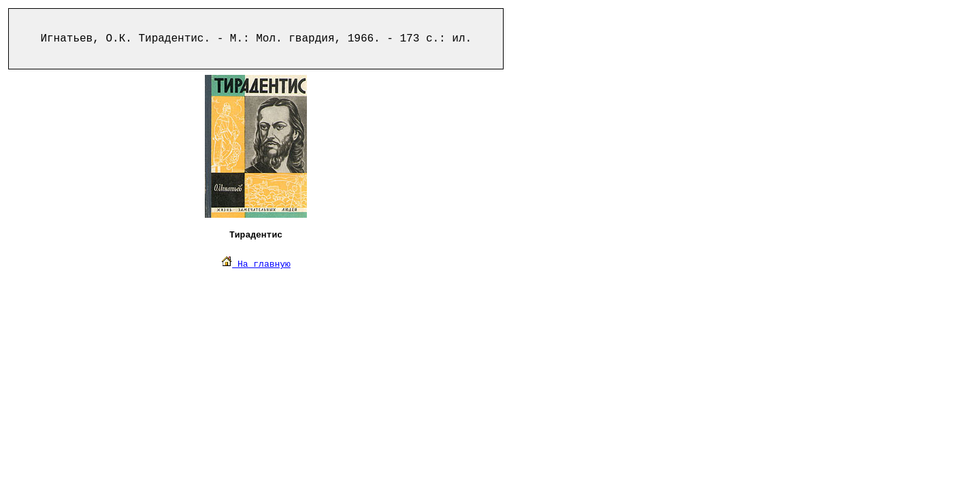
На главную (256, 264)
